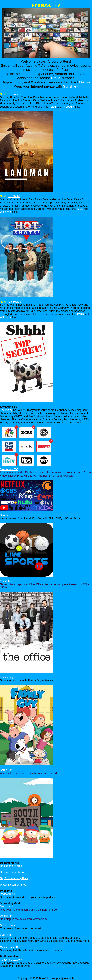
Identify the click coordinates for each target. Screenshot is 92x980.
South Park (7, 770)
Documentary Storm (12, 872)
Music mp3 (6, 907)
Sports (4, 515)
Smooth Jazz (8, 925)
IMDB (53, 107)
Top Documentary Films (14, 878)
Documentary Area (11, 866)
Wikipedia (68, 107)
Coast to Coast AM (11, 960)
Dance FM (6, 916)
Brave (56, 78)
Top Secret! (14, 302)
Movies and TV (9, 469)
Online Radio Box (10, 947)
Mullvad (85, 82)
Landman (13, 94)
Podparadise (7, 894)
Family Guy (7, 677)
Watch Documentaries (13, 885)
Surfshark (71, 86)
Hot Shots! (14, 196)
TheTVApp (6, 410)
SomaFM (5, 935)
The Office (6, 581)
